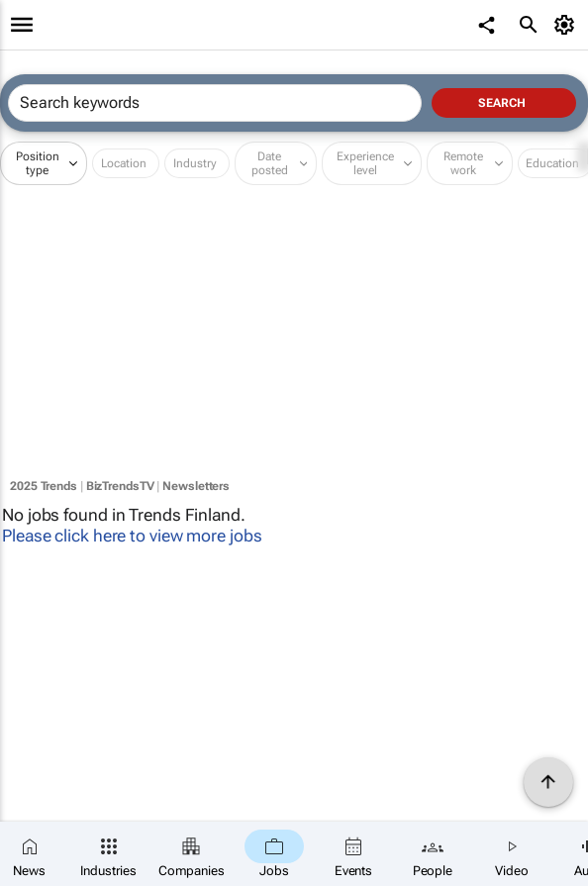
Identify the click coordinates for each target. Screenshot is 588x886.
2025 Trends (44, 486)
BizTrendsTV (120, 486)
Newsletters (196, 486)
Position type (38, 163)
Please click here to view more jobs (132, 536)
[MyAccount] (568, 25)
